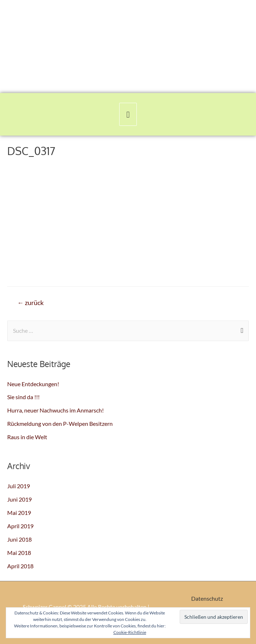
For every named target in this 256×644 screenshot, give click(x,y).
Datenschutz (207, 598)
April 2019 (20, 526)
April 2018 (20, 566)
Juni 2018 (19, 539)
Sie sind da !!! (23, 397)
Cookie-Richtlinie (130, 632)
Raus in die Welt (27, 437)
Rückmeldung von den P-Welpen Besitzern (60, 424)
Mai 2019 (19, 513)
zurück (30, 303)
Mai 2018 (19, 553)
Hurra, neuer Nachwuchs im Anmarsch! (55, 410)
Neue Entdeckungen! (33, 384)
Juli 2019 (19, 486)
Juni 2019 (19, 499)
